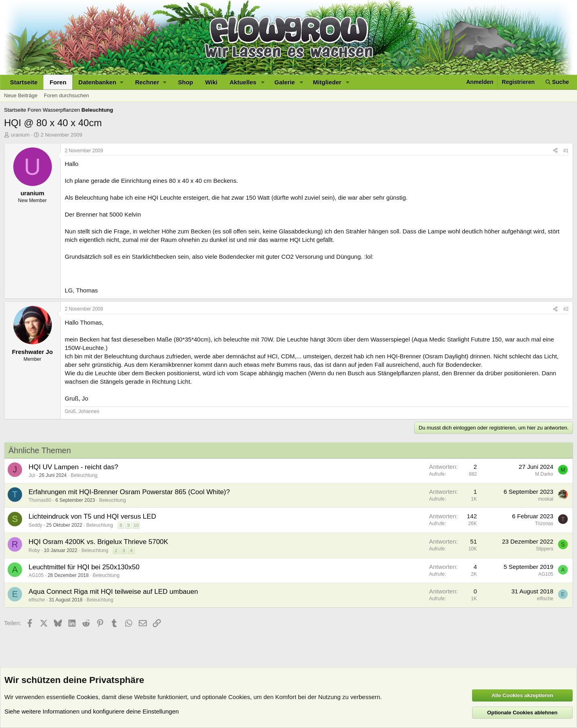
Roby (34, 550)
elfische (37, 600)
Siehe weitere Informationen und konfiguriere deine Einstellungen (92, 711)
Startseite (24, 82)
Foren (58, 82)
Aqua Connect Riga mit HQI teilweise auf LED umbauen (113, 592)
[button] (101, 82)
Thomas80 (40, 500)
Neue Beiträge (21, 95)
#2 (566, 309)
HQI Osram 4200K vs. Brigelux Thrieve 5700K (98, 542)
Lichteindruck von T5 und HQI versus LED (92, 516)
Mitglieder (327, 82)
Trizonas (544, 524)
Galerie (285, 82)
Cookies (87, 697)
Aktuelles (243, 82)
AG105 (36, 575)
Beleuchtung (84, 475)
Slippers (545, 549)
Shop (186, 82)
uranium (20, 135)
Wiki (211, 82)
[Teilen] (555, 151)
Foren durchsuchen (66, 95)
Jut (32, 475)
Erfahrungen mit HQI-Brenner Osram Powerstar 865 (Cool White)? (129, 492)
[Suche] (557, 82)
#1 (566, 151)
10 (136, 525)
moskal (546, 499)
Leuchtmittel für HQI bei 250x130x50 (84, 567)
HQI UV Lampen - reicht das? (73, 467)
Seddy (35, 525)
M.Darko (544, 474)
